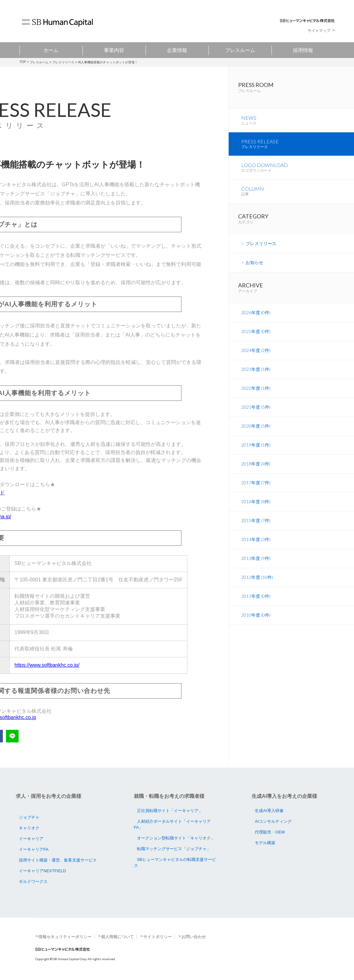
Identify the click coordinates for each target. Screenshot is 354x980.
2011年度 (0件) (256, 601)
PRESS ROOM (296, 89)
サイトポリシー (158, 937)
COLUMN (298, 196)
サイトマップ (319, 31)
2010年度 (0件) (256, 620)
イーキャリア (31, 839)
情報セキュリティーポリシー (65, 937)
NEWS (298, 123)
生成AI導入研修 (269, 811)
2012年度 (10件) (257, 582)
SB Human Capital (57, 23)
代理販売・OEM (270, 832)
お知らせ (254, 267)
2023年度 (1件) (256, 374)
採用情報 (303, 50)
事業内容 (114, 50)
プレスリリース (63, 62)
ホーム (51, 50)
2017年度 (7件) (256, 487)
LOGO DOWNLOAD (298, 171)
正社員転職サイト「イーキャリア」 (170, 811)
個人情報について (117, 937)
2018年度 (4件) (256, 468)
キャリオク (29, 828)
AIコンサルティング (273, 821)
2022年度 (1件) (256, 393)
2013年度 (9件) (256, 563)
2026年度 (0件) (256, 317)
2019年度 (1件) (256, 450)
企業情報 (177, 50)
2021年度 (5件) (256, 412)
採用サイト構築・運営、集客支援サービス (58, 860)
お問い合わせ (194, 937)
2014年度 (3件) (256, 544)
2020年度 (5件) (256, 431)
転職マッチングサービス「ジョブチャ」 (174, 849)
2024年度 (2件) (256, 355)
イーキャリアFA (34, 849)
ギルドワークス (33, 882)
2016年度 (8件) (256, 506)
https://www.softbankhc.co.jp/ (47, 665)
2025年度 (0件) (256, 336)
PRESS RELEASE (298, 147)
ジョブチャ (29, 817)
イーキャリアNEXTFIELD (43, 871)
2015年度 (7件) (256, 525)
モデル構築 (265, 843)
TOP (23, 62)
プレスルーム (240, 50)
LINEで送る (12, 736)
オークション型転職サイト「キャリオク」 (176, 838)
